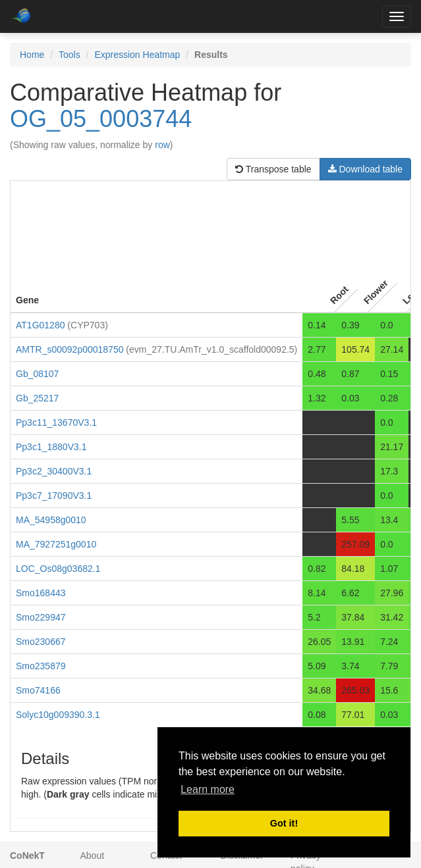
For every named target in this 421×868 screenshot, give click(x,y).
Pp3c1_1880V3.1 (51, 447)
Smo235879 (41, 666)
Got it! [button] (284, 823)
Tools (70, 55)
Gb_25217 (37, 398)
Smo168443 (41, 593)
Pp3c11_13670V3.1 (56, 422)
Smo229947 (41, 617)
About (93, 855)
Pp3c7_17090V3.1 (54, 496)
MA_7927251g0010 (56, 544)
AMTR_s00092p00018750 (70, 349)
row (162, 145)
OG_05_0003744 (101, 119)
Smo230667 (41, 642)
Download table (365, 169)
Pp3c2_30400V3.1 (54, 471)
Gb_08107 (37, 374)
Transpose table (273, 169)
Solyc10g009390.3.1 (58, 715)
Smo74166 (38, 690)
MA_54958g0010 (51, 520)
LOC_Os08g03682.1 (58, 569)
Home (32, 55)
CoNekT (27, 855)
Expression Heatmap (137, 55)
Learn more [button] (208, 789)
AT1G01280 (40, 325)
